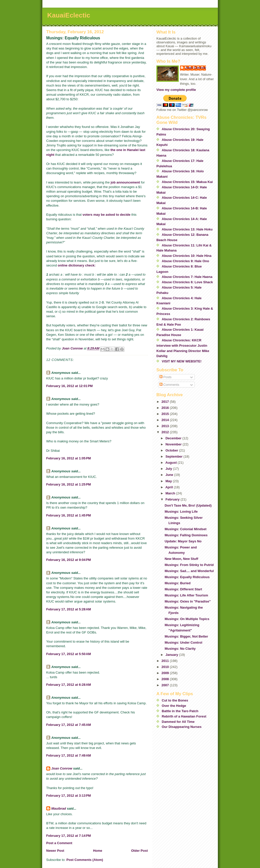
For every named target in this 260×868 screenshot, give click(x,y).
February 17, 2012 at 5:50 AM (69, 654)
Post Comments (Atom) (85, 860)
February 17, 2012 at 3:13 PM (69, 796)
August (171, 463)
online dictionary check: (77, 265)
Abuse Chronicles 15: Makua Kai (187, 182)
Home (97, 851)
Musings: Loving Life (181, 512)
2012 (166, 432)
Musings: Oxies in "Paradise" (188, 601)
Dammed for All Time (178, 722)
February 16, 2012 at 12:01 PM (69, 386)
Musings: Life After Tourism (186, 595)
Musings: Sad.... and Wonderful (189, 571)
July (169, 469)
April (169, 487)
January (172, 655)
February (173, 499)
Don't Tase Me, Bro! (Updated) (188, 505)
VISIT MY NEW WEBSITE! (182, 361)
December (174, 438)
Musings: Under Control (183, 642)
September (175, 456)
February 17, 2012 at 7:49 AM (69, 755)
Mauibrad (59, 808)
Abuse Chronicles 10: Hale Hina (187, 256)
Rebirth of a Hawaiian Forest (184, 716)
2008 (166, 679)
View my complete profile (176, 90)
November (174, 444)
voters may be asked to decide (107, 215)
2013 (166, 426)
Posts (166, 377)
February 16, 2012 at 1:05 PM (69, 458)
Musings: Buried (177, 583)
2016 (166, 408)
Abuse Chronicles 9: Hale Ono (185, 261)
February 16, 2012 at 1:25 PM (69, 484)
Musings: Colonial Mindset (185, 529)
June (170, 475)
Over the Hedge (174, 706)
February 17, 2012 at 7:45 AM (69, 725)
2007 (166, 685)
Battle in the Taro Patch (180, 711)
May (169, 481)
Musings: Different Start (183, 589)
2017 (166, 402)
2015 (166, 414)
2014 (166, 420)
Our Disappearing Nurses (182, 727)
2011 (166, 661)
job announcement (125, 182)
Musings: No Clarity (180, 649)
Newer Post (55, 851)
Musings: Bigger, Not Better (186, 636)
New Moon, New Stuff (181, 559)
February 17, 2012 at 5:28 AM (69, 609)
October (172, 450)
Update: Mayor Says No (183, 541)
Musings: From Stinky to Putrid (189, 565)
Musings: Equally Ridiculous (187, 577)
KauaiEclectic (69, 15)
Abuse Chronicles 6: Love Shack (187, 282)
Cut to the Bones (175, 700)
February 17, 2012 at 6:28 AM (69, 685)
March (171, 493)
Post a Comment (59, 843)
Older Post (139, 851)
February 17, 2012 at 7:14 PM (69, 836)
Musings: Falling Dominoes (186, 535)
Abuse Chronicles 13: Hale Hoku (187, 229)
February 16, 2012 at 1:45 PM (69, 515)
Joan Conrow (62, 768)
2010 (166, 667)
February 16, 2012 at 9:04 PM (69, 560)
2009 (166, 673)
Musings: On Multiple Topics (187, 619)
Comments (169, 385)
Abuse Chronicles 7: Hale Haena (187, 277)
